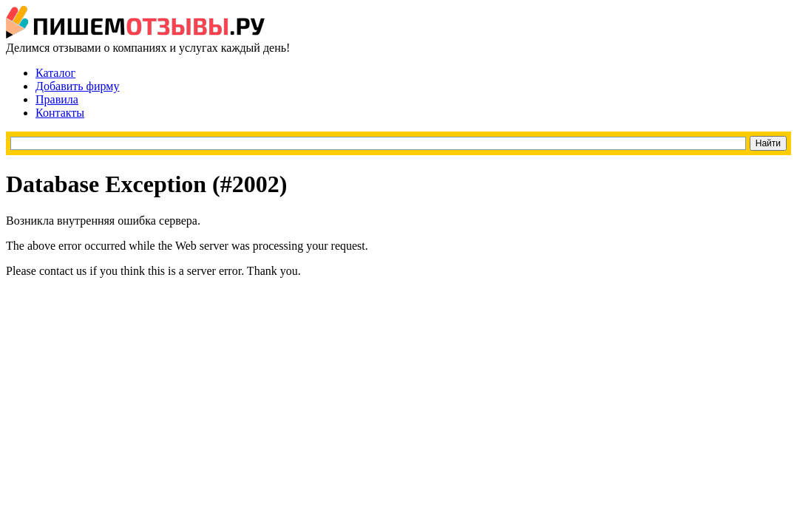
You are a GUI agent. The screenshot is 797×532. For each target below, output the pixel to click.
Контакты (60, 113)
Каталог (55, 73)
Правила (57, 99)
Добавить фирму (77, 86)
